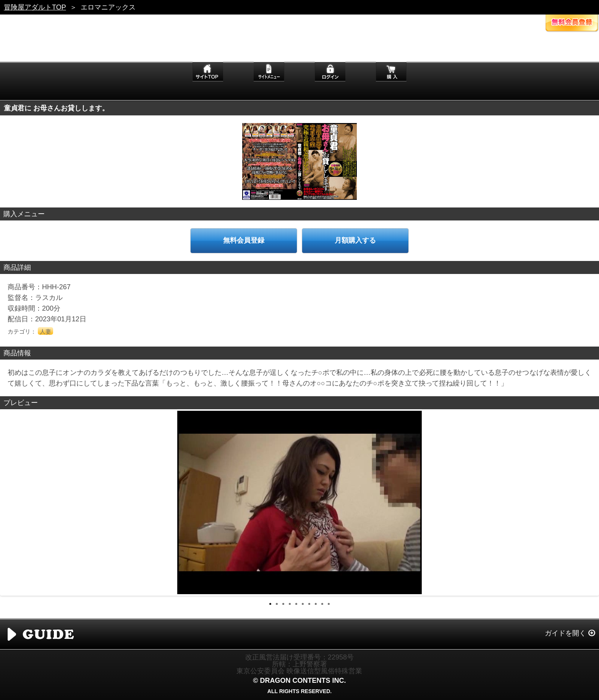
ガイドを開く (565, 633)
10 (329, 604)
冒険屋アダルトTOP (35, 7)
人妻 (45, 331)
